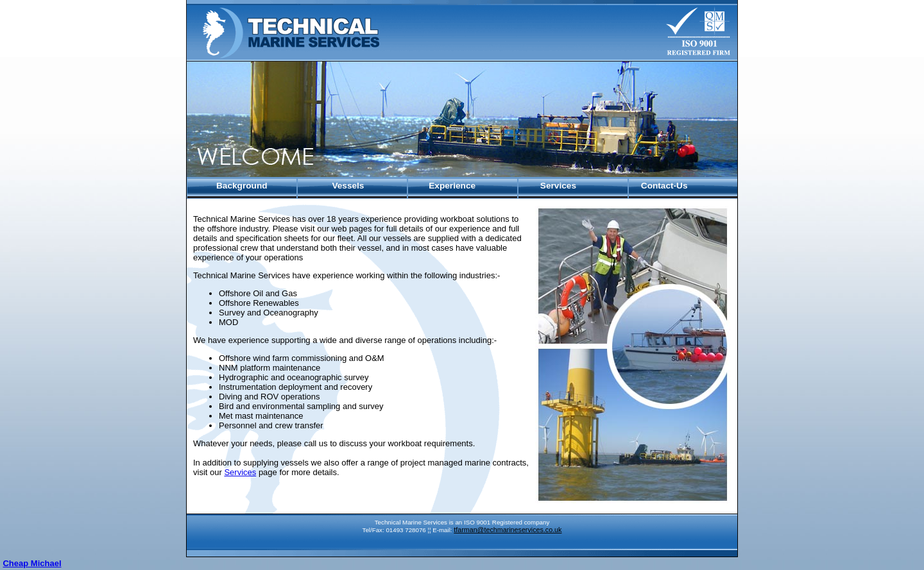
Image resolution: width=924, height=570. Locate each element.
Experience (452, 186)
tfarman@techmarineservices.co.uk (508, 530)
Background (242, 186)
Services (558, 186)
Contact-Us (664, 186)
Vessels (348, 186)
